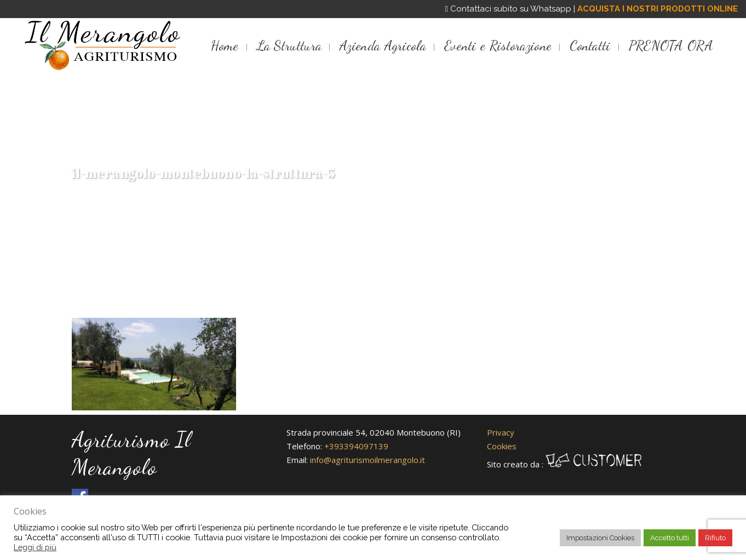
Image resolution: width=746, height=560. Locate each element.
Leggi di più (35, 547)
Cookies (502, 446)
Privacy (501, 432)
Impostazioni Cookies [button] (600, 538)
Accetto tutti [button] (670, 538)
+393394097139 (356, 446)
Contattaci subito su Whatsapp (508, 9)
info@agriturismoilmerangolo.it (368, 460)
